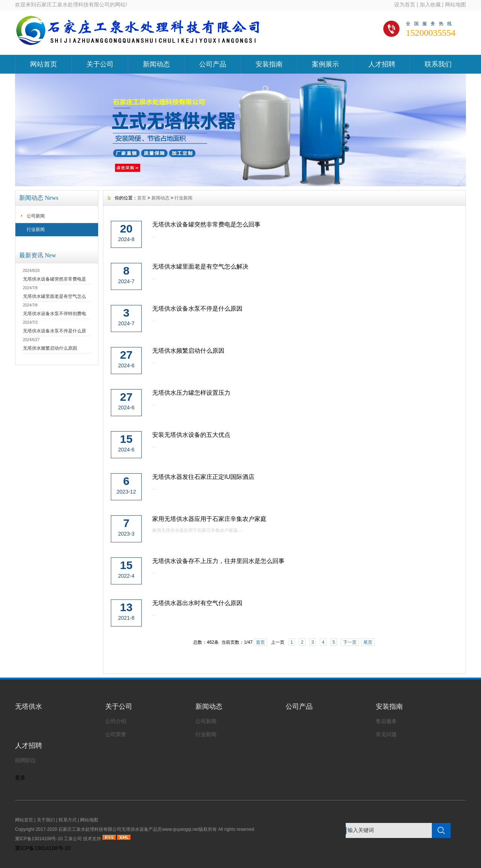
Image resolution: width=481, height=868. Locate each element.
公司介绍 (116, 721)
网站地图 (455, 5)
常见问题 (386, 734)
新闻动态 (156, 64)
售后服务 (386, 721)
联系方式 (68, 820)
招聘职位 (26, 760)
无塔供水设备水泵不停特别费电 (54, 314)
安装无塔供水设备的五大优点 (191, 435)
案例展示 (325, 64)
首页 (142, 198)
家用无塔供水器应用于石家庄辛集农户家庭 (209, 519)
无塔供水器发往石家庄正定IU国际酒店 (203, 477)
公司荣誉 (116, 734)
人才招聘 (382, 64)
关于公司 (100, 64)
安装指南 (269, 64)
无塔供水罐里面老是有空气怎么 (54, 296)
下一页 (350, 642)
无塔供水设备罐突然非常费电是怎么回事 (206, 224)
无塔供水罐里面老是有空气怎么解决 (200, 266)
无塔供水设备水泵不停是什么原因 (197, 309)
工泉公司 (73, 839)
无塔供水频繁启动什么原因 (50, 348)
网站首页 (44, 64)
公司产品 (213, 64)
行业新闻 (36, 229)
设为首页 (405, 5)
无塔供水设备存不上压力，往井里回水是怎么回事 (218, 561)
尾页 (368, 642)
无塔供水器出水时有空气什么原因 (197, 603)
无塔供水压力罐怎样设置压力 (191, 393)
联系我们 (438, 64)
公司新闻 (36, 216)
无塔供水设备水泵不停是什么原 (54, 331)
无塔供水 (29, 706)
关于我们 (46, 820)
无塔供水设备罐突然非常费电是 (54, 279)
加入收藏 (430, 5)
